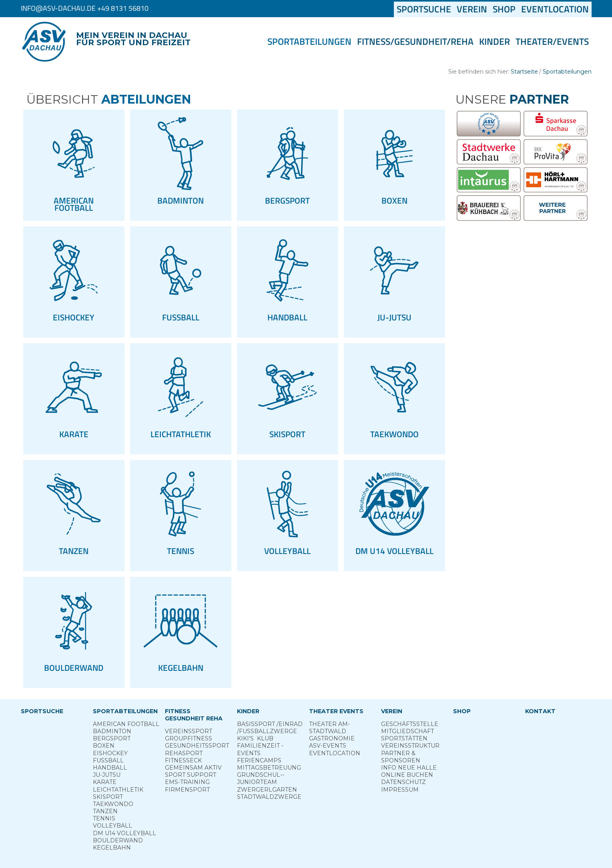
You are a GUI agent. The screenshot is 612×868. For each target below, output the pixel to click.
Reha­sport (184, 753)
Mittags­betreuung (269, 768)
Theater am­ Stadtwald (329, 728)
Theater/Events (552, 42)
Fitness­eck (183, 760)
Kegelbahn (112, 848)
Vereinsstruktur (410, 746)
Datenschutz (403, 782)
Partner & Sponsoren (401, 757)
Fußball (108, 760)
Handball (110, 768)
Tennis (104, 818)
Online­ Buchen (407, 775)
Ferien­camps (259, 760)
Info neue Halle (409, 768)
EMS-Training (187, 782)
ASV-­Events (328, 746)
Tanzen (105, 811)
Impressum (400, 790)
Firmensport (187, 790)
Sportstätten (404, 738)
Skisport (108, 797)
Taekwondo (113, 804)
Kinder (495, 42)
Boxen (104, 746)
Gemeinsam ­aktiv (193, 768)
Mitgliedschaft (407, 731)
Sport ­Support (191, 775)
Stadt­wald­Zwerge (269, 797)
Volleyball (112, 826)
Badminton (112, 731)
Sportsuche (425, 9)
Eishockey (110, 753)
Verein (472, 9)
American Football (126, 724)
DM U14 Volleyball (124, 833)
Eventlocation (555, 9)
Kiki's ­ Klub (255, 738)
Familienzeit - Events (260, 749)
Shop (504, 9)
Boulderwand (118, 840)
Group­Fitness (189, 738)
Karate (105, 782)
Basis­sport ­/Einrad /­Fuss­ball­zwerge (270, 728)
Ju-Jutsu (107, 775)
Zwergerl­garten (267, 790)
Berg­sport (112, 738)
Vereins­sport (189, 731)
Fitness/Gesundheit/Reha (415, 42)
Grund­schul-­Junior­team (261, 778)
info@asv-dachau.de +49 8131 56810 (85, 8)
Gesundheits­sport (197, 746)
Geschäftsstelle (410, 724)
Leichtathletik (118, 790)
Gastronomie (332, 738)
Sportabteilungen (309, 42)
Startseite (524, 72)
